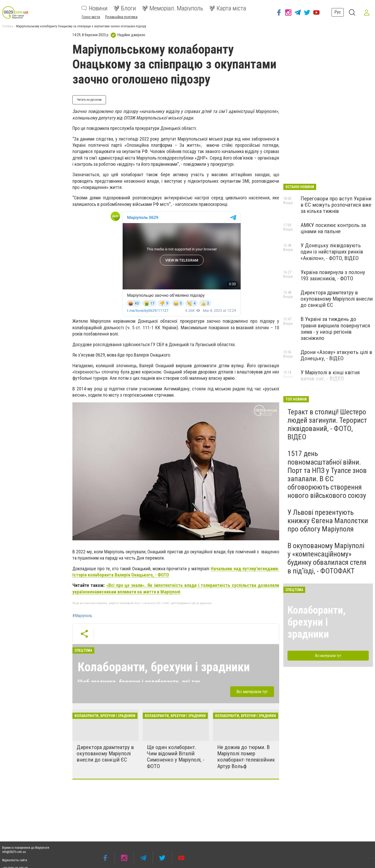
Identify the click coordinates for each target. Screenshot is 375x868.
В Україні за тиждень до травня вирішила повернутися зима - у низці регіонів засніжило (335, 328)
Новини (95, 8)
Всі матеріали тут (252, 692)
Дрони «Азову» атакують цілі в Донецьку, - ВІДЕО (336, 355)
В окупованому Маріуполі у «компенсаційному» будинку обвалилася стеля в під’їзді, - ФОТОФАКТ (327, 558)
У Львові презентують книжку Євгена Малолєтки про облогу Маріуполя (328, 521)
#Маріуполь (82, 616)
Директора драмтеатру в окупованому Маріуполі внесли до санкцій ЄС (105, 753)
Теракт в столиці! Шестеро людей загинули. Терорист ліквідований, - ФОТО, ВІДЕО (327, 425)
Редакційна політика (121, 17)
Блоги (125, 8)
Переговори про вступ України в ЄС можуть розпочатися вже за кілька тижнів (336, 205)
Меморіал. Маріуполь (173, 8)
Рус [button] (338, 12)
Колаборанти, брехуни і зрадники (164, 667)
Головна (8, 26)
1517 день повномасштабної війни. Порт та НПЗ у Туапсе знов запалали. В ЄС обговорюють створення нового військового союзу (327, 474)
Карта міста (228, 8)
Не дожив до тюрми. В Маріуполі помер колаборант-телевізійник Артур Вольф (246, 757)
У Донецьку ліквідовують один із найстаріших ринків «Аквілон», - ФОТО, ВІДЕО (332, 252)
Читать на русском (89, 100)
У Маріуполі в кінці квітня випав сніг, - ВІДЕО (330, 376)
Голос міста (91, 17)
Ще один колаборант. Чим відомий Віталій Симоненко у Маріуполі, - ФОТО (176, 757)
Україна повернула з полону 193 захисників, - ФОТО (333, 275)
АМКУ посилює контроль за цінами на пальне (333, 228)
